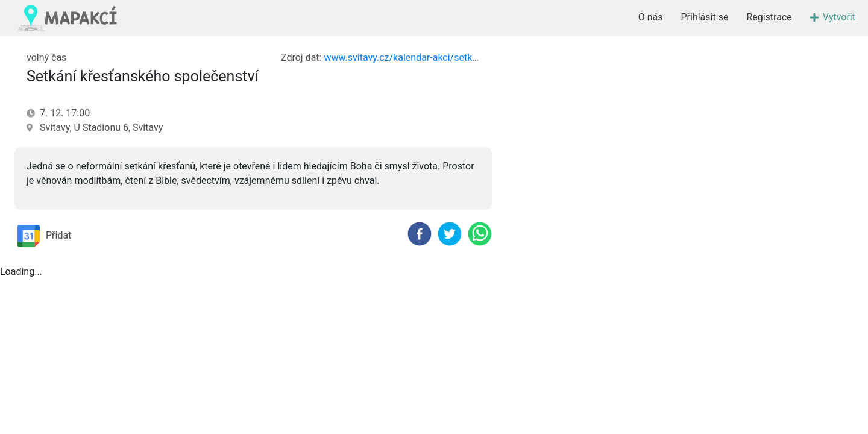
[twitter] (450, 234)
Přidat (44, 236)
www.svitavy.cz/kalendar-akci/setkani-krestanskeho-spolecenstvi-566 (472, 58)
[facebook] (420, 234)
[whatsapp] (480, 234)
